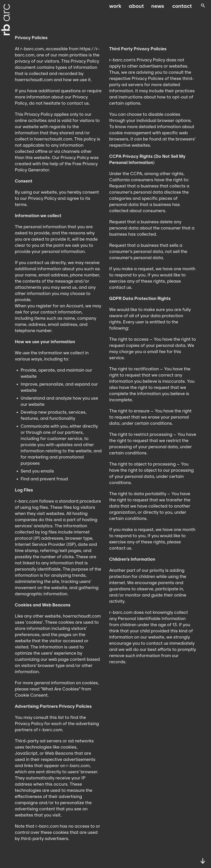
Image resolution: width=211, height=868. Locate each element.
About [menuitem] (136, 8)
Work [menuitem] (115, 8)
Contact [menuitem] (181, 8)
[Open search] (203, 8)
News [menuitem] (158, 8)
